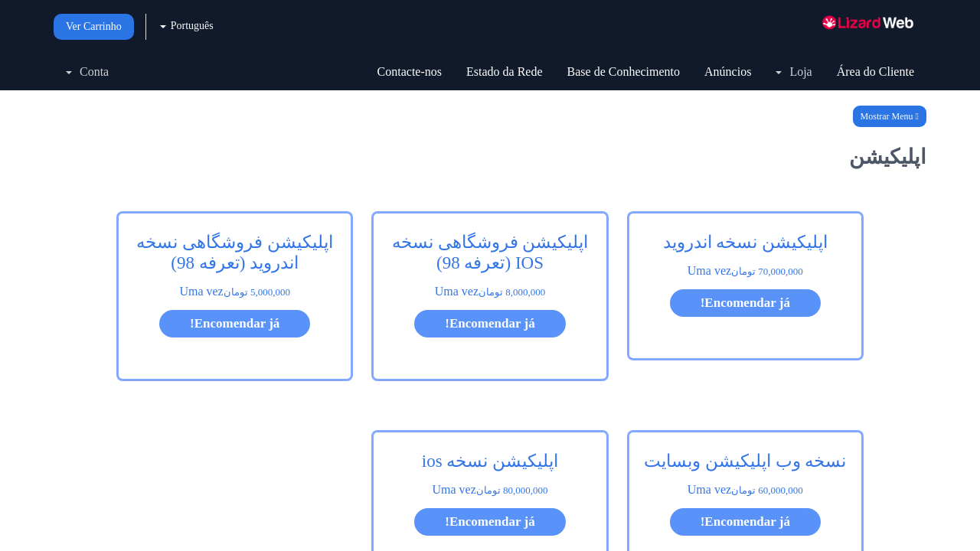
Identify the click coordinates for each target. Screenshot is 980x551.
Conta (87, 72)
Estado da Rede (505, 72)
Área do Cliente (875, 72)
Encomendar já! (745, 303)
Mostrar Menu (890, 116)
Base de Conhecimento (624, 72)
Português (187, 26)
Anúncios (728, 72)
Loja (794, 72)
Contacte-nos (410, 72)
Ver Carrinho (94, 26)
